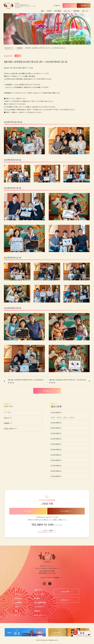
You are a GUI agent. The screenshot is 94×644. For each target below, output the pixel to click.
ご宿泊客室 (57, 11)
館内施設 (76, 11)
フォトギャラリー (39, 607)
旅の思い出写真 (9, 428)
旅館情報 (7, 423)
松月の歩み (18, 598)
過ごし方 (85, 11)
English (57, 5)
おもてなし (67, 11)
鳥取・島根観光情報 (40, 602)
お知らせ (7, 418)
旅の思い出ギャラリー (41, 615)
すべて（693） (8, 412)
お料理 (49, 11)
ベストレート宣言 (39, 594)
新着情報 (37, 611)
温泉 (42, 11)
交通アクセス (38, 590)
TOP (16, 590)
